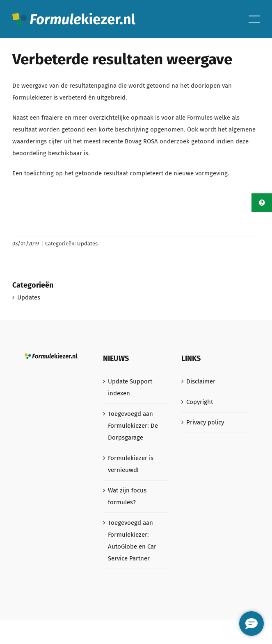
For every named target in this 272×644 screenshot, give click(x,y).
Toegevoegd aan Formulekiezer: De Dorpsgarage (133, 426)
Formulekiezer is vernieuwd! (131, 464)
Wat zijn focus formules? (127, 496)
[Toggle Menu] (254, 19)
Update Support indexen (130, 387)
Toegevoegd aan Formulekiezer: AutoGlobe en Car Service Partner (132, 541)
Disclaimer (201, 381)
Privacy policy (205, 422)
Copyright (200, 402)
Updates (87, 244)
